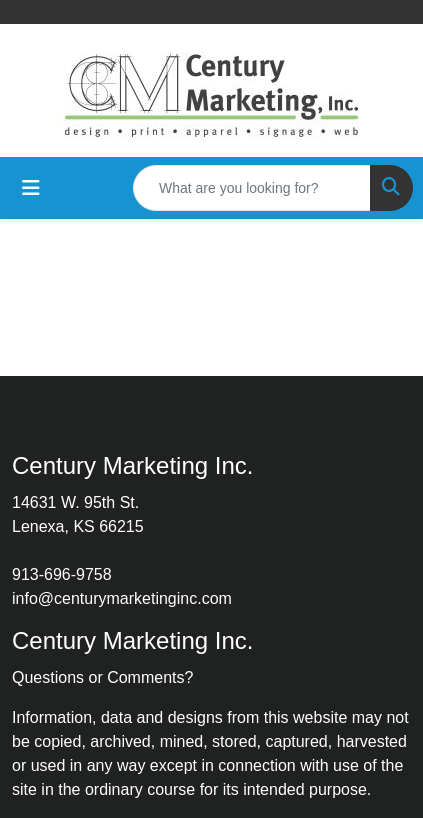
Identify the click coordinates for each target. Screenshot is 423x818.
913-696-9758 (62, 574)
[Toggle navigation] (31, 188)
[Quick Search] (252, 188)
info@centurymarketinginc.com (122, 598)
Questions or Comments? (102, 677)
